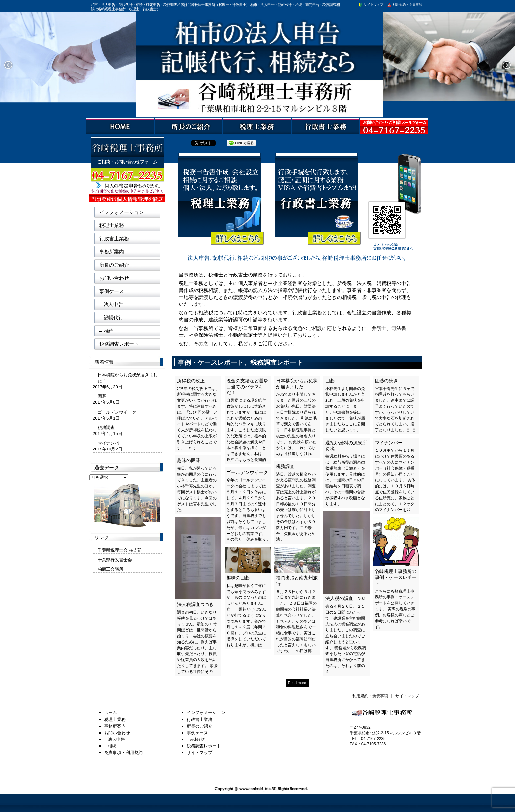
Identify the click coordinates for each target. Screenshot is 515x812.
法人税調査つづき (196, 604)
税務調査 (285, 466)
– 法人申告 (111, 304)
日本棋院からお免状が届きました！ (297, 384)
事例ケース (112, 291)
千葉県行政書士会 (115, 560)
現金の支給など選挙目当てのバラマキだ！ (247, 387)
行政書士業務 (114, 238)
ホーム (111, 713)
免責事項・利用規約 (123, 753)
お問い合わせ (114, 278)
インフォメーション (121, 212)
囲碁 (330, 381)
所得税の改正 (191, 381)
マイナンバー (389, 443)
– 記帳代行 (111, 318)
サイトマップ (371, 4)
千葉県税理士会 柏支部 (120, 550)
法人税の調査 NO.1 (346, 598)
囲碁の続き (386, 381)
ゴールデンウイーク (247, 472)
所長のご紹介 (114, 265)
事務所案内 (112, 252)
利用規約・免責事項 (405, 4)
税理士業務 (112, 225)
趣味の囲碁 (189, 460)
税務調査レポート (119, 344)
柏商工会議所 (110, 569)
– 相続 (106, 331)
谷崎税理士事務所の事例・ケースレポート (396, 577)
